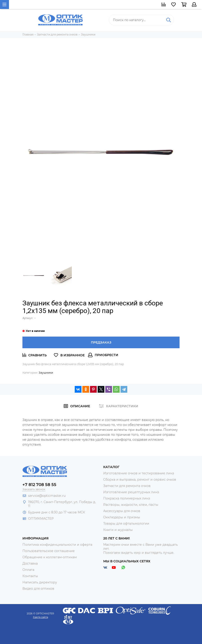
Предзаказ (101, 342)
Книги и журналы (118, 530)
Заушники (46, 373)
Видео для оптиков (38, 589)
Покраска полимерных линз (127, 498)
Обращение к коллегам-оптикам (50, 557)
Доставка (30, 563)
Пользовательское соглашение (49, 551)
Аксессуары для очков (122, 511)
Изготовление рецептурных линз (131, 492)
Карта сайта (41, 617)
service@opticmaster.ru (47, 496)
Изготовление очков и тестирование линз (139, 473)
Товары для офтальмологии (126, 524)
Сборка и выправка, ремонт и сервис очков (140, 480)
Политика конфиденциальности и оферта (57, 545)
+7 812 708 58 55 (39, 485)
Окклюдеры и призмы (122, 517)
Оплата (28, 570)
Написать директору (40, 582)
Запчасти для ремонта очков (127, 486)
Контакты (30, 576)
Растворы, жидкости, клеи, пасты (131, 505)
